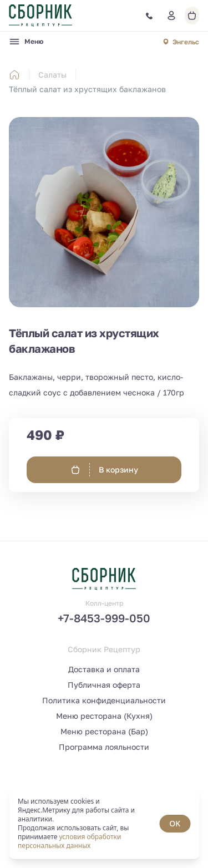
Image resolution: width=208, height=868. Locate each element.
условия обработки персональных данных (69, 841)
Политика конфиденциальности (104, 700)
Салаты (52, 75)
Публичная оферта (104, 685)
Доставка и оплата (104, 669)
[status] (104, 824)
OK (175, 823)
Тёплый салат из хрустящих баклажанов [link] (87, 89)
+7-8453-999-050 (104, 618)
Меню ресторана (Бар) (104, 731)
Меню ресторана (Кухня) (104, 716)
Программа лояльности (104, 747)
